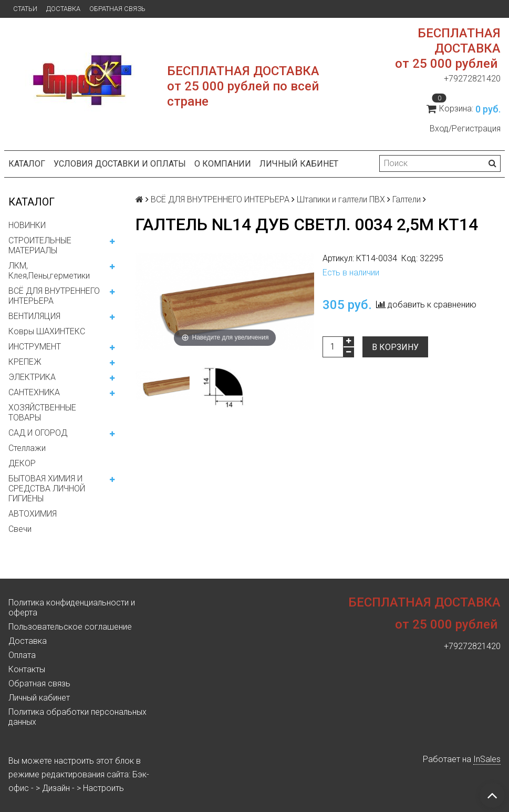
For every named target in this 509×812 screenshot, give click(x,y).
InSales (487, 759)
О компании (223, 164)
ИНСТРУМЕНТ (35, 347)
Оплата (22, 655)
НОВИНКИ (27, 225)
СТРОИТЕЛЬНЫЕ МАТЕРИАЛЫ (40, 245)
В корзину (395, 347)
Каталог (27, 164)
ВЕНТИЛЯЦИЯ (34, 316)
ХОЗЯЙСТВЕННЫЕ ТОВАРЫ (42, 413)
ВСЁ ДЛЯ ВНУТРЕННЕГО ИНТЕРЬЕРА (54, 296)
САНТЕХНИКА (34, 392)
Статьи (25, 9)
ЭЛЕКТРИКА (32, 377)
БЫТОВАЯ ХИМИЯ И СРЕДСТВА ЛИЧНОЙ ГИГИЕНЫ (47, 489)
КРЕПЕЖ (25, 362)
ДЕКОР (22, 463)
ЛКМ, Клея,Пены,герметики (49, 271)
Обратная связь (117, 9)
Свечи (20, 529)
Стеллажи (27, 448)
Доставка (63, 9)
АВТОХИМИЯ (33, 514)
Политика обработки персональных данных (77, 717)
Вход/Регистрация (465, 129)
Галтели (407, 199)
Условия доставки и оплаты (120, 164)
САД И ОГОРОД (38, 433)
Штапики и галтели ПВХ (341, 199)
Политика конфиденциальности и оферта (72, 608)
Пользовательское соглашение (70, 627)
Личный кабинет (299, 164)
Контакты (27, 669)
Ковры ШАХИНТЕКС (47, 331)
